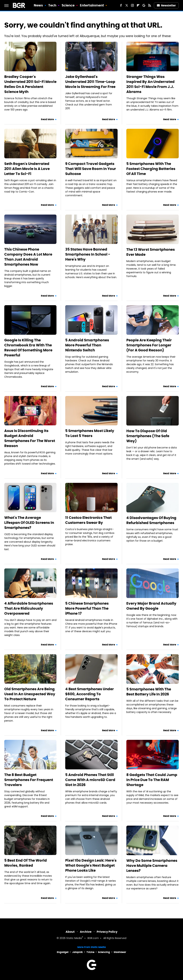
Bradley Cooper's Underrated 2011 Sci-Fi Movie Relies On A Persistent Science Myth (30, 84)
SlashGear (120, 952)
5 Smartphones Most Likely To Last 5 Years (90, 433)
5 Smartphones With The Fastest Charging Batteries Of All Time (151, 169)
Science (68, 5)
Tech (52, 5)
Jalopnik (77, 952)
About (70, 932)
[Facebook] (121, 5)
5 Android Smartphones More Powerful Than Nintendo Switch (87, 345)
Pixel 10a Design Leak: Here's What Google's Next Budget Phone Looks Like (91, 865)
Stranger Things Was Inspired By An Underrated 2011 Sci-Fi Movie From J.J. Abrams (150, 84)
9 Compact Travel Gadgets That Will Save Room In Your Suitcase (91, 169)
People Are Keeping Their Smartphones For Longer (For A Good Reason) (149, 345)
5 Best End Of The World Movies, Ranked (26, 863)
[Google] (144, 5)
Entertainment (92, 5)
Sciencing (104, 952)
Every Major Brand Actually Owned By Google (151, 606)
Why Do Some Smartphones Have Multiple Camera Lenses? (152, 866)
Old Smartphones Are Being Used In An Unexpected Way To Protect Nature (30, 694)
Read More (47, 119)
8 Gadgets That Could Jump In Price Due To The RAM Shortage (152, 780)
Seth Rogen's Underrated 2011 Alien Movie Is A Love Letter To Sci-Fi (27, 169)
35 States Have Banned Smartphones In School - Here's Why (88, 254)
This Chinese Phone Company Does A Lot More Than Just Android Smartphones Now (28, 257)
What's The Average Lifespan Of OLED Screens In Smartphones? (29, 523)
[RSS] (150, 5)
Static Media (74, 938)
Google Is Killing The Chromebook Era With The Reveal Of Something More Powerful (28, 348)
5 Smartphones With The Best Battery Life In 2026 (149, 692)
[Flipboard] (138, 5)
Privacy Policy (107, 932)
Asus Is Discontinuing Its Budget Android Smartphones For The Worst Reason (30, 438)
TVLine (90, 952)
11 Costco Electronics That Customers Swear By (88, 520)
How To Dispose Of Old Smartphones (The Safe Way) (148, 436)
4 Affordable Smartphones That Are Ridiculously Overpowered (29, 608)
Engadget (63, 952)
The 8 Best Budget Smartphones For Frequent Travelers (29, 780)
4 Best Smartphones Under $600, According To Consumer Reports (90, 694)
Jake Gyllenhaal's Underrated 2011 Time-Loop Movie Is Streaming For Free (90, 82)
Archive (86, 932)
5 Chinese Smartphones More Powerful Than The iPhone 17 (87, 608)
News (38, 5)
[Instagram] (132, 5)
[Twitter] (127, 5)
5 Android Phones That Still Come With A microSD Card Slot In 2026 (90, 780)
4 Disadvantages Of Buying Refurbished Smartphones (151, 520)
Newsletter (166, 5)
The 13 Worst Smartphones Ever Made (151, 252)
